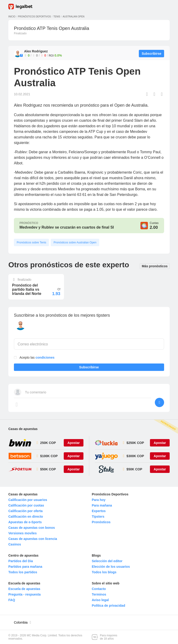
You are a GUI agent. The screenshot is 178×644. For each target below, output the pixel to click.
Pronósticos (101, 522)
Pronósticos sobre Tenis (31, 242)
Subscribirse (89, 368)
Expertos (99, 511)
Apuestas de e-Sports (25, 522)
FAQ (12, 600)
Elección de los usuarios (111, 567)
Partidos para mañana (25, 567)
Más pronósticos (155, 266)
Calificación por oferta (25, 511)
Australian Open (73, 17)
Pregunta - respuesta (24, 594)
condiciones (45, 357)
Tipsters (98, 516)
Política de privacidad (108, 606)
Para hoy (99, 500)
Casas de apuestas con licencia (33, 539)
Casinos (15, 544)
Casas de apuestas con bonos (32, 528)
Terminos (99, 594)
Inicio (12, 17)
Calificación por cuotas (26, 505)
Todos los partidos (23, 572)
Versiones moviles (22, 533)
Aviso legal (100, 600)
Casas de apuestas (23, 429)
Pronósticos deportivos (34, 17)
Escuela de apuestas (24, 589)
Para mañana (102, 505)
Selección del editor (107, 561)
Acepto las (37, 357)
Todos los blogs (104, 572)
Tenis (57, 17)
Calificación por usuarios (28, 500)
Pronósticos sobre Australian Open (75, 242)
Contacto (99, 589)
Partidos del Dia (21, 561)
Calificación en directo (26, 516)
